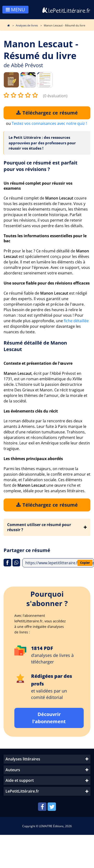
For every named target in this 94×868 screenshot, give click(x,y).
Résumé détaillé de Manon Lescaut (35, 346)
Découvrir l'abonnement (49, 718)
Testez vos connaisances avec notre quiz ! (49, 123)
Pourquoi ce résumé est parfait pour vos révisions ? (41, 166)
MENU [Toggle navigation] (15, 9)
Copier (85, 563)
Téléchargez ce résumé (47, 113)
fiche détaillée (76, 321)
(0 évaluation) (55, 96)
